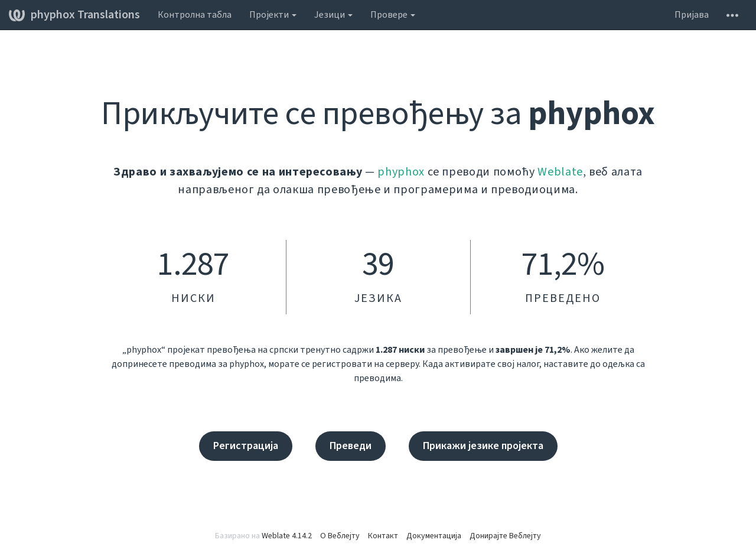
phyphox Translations (74, 15)
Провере (393, 15)
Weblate (560, 172)
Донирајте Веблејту (505, 536)
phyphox (401, 172)
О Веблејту (340, 536)
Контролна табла (195, 15)
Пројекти (273, 15)
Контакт (383, 536)
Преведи (351, 446)
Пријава (692, 15)
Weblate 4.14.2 (287, 536)
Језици (333, 15)
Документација (434, 536)
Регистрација (246, 446)
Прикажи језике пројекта (483, 446)
